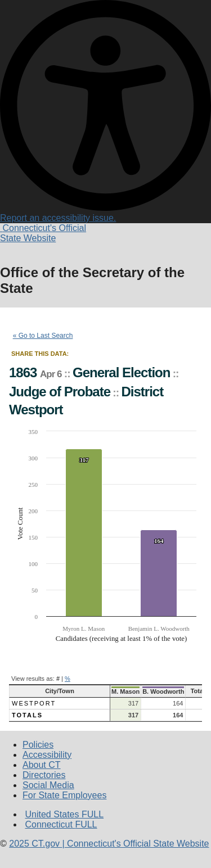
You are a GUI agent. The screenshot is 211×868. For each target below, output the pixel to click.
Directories (44, 775)
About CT (42, 765)
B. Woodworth (163, 691)
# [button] (58, 679)
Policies (38, 745)
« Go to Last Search (43, 336)
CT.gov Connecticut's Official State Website (109, 844)
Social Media (48, 785)
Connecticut (61, 824)
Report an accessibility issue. (105, 213)
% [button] (68, 679)
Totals (27, 715)
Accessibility (47, 755)
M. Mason (125, 691)
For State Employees (64, 795)
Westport (34, 703)
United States (64, 814)
